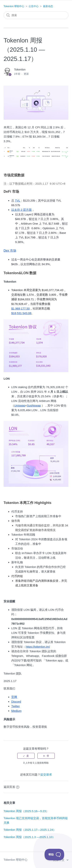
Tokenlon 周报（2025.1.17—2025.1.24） (30, 830)
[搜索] (36, 15)
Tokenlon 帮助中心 (14, 6)
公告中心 (34, 6)
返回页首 (11, 787)
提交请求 (46, 775)
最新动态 (48, 6)
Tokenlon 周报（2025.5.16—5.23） (26, 811)
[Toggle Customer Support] (54, 855)
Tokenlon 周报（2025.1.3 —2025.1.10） (29, 837)
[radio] (26, 756)
